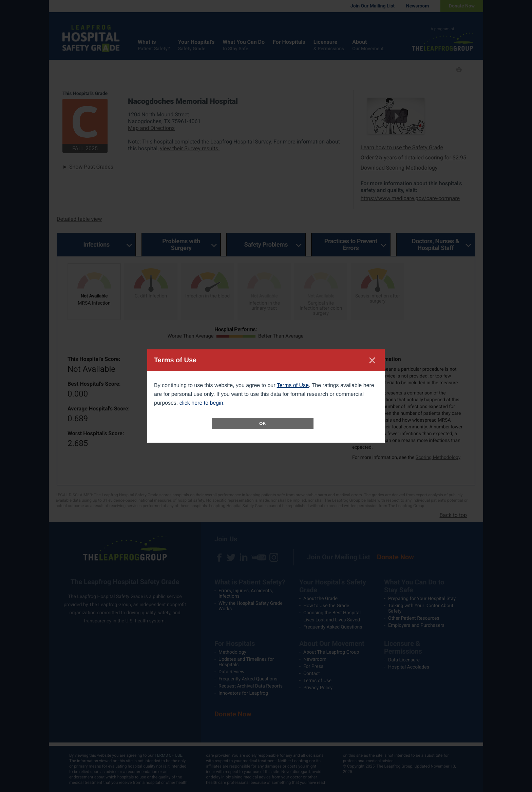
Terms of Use (293, 385)
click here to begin (201, 403)
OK (263, 423)
